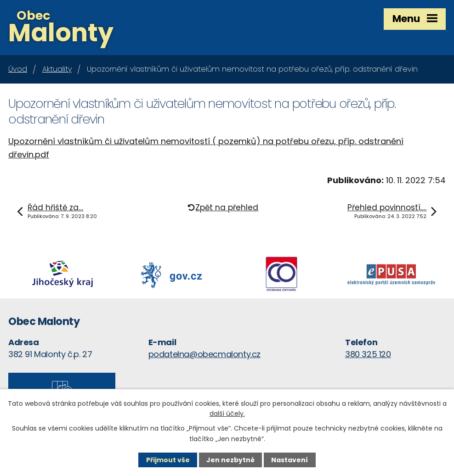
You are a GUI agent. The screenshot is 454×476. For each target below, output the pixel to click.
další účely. (227, 414)
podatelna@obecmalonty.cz (204, 354)
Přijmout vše (168, 460)
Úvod (18, 69)
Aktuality (57, 69)
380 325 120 (368, 354)
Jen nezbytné (230, 460)
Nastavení (289, 460)
